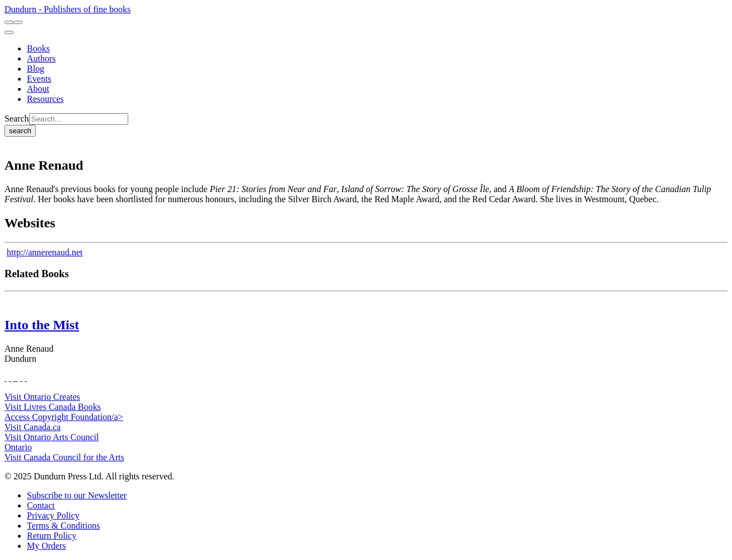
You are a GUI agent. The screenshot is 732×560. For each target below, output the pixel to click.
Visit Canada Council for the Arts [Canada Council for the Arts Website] (64, 457)
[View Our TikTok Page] (15, 378)
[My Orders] (46, 546)
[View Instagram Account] (17, 378)
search (20, 131)
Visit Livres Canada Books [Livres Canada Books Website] (53, 407)
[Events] (39, 79)
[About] (38, 89)
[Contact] (41, 505)
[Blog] (36, 69)
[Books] (38, 48)
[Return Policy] (52, 536)
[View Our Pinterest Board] (21, 378)
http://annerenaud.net (45, 252)
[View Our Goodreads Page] (26, 378)
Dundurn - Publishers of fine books (67, 9)
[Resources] (45, 99)
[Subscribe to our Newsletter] (77, 495)
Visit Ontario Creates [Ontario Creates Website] (42, 397)
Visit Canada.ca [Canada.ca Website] (32, 427)
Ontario (18, 447)
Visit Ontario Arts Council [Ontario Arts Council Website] (52, 437)
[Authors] (41, 59)
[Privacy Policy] (53, 515)
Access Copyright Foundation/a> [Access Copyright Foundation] (64, 417)
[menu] (9, 32)
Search (17, 118)
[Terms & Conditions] (63, 526)
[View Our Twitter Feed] (10, 378)
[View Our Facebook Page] (6, 378)
